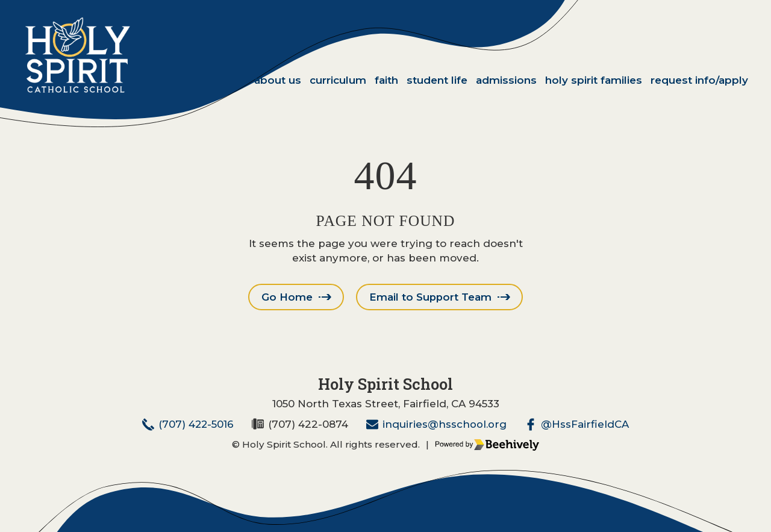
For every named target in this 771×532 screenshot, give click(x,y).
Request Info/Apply (699, 80)
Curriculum (338, 80)
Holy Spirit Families (594, 80)
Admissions (506, 80)
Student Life (437, 80)
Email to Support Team (430, 297)
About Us (278, 80)
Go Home (286, 297)
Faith (386, 80)
